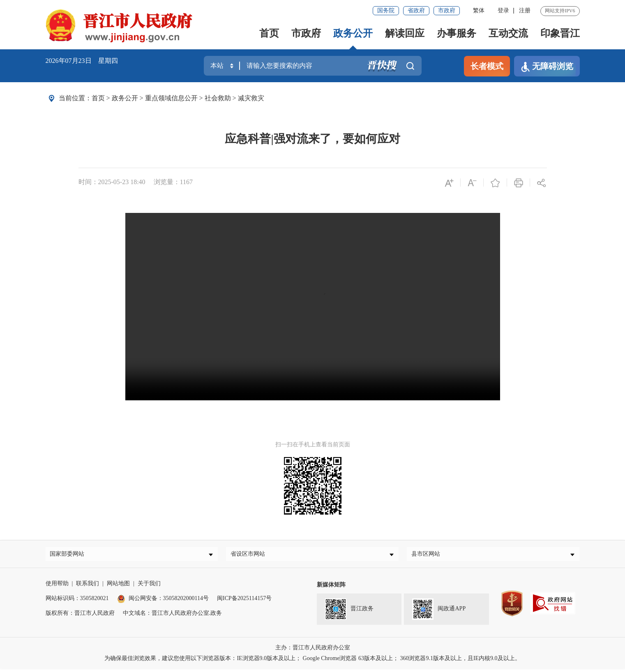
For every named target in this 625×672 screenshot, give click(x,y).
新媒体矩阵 (331, 588)
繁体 (479, 10)
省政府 (416, 10)
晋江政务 (349, 612)
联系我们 (88, 587)
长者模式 (487, 66)
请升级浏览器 (313, 307)
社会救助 (218, 98)
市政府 (447, 10)
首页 (269, 33)
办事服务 (457, 33)
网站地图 (118, 587)
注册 (525, 10)
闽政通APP (439, 612)
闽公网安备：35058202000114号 (163, 602)
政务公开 (353, 33)
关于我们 (149, 587)
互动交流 (508, 33)
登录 (503, 10)
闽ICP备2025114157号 (244, 602)
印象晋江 (560, 33)
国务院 (386, 10)
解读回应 (405, 33)
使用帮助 (57, 587)
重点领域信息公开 (171, 98)
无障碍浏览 (547, 67)
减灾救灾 (251, 98)
